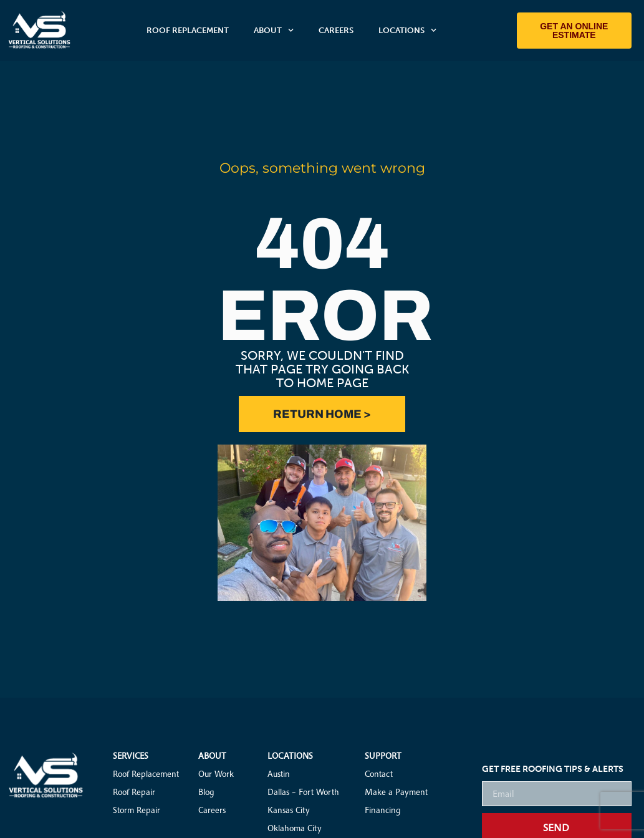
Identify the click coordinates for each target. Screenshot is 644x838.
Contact (379, 774)
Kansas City (289, 810)
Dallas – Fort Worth (303, 792)
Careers (336, 30)
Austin (279, 774)
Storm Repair (137, 810)
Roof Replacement (188, 30)
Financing (383, 810)
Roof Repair (134, 792)
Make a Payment (396, 792)
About (274, 30)
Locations (407, 30)
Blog (206, 792)
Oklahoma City (295, 828)
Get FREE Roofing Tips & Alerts (553, 770)
